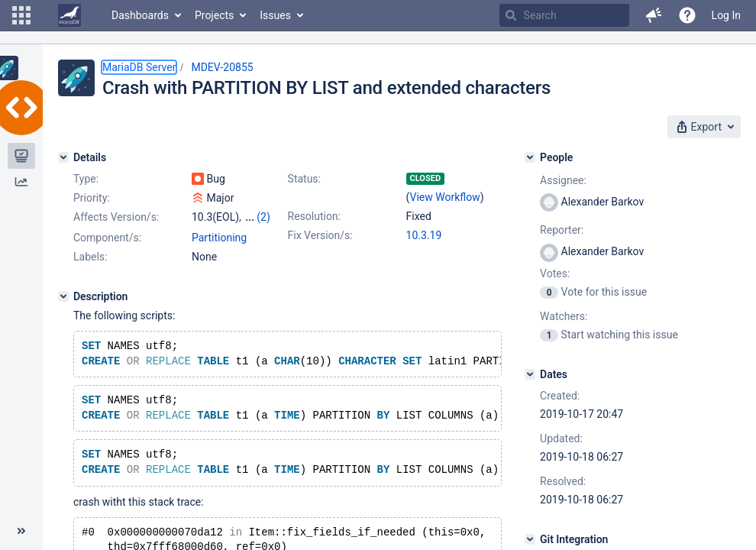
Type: (86, 179)
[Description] (63, 296)
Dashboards (140, 15)
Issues (275, 15)
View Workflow (445, 197)
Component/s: (107, 238)
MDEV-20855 (222, 67)
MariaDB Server (139, 67)
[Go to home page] (69, 15)
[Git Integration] (530, 539)
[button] (21, 15)
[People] (530, 157)
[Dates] (530, 374)
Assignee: (563, 180)
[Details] (63, 157)
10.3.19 (424, 235)
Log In (726, 15)
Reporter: (562, 230)
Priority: (92, 198)
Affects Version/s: (116, 217)
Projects (214, 15)
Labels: (90, 257)
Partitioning (219, 238)
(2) (263, 217)
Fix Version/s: (320, 235)
